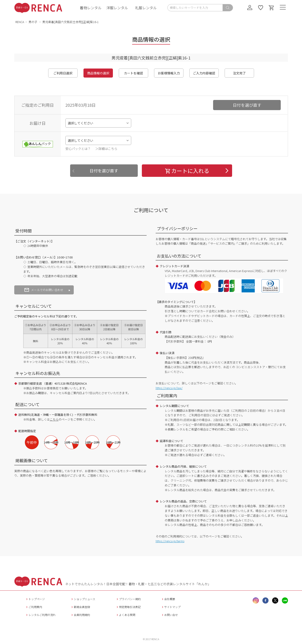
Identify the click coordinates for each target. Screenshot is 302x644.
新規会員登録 (80, 607)
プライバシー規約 (128, 599)
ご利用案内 (34, 607)
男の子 (33, 22)
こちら (54, 419)
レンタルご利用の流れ (40, 615)
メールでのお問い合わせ (44, 290)
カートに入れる (187, 171)
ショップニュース (83, 599)
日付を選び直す (247, 105)
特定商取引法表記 (128, 607)
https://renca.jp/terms (170, 541)
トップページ (35, 599)
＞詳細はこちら (106, 149)
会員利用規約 (80, 615)
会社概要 (168, 599)
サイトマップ (171, 607)
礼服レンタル (146, 8)
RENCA (20, 22)
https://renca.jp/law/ (169, 388)
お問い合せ (169, 615)
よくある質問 (125, 615)
